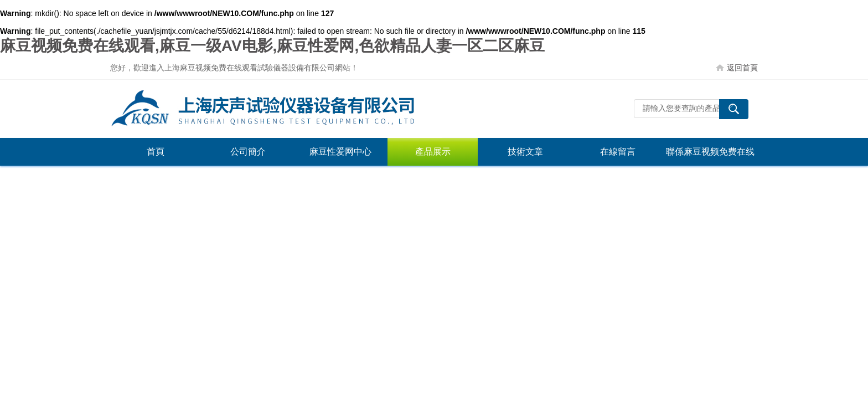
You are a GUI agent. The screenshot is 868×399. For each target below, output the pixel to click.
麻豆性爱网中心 (340, 152)
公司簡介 (248, 152)
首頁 (156, 152)
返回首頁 (742, 68)
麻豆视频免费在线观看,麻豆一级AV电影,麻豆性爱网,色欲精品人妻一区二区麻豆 (272, 46)
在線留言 (618, 152)
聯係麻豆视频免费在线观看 (710, 156)
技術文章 (525, 152)
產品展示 (433, 152)
